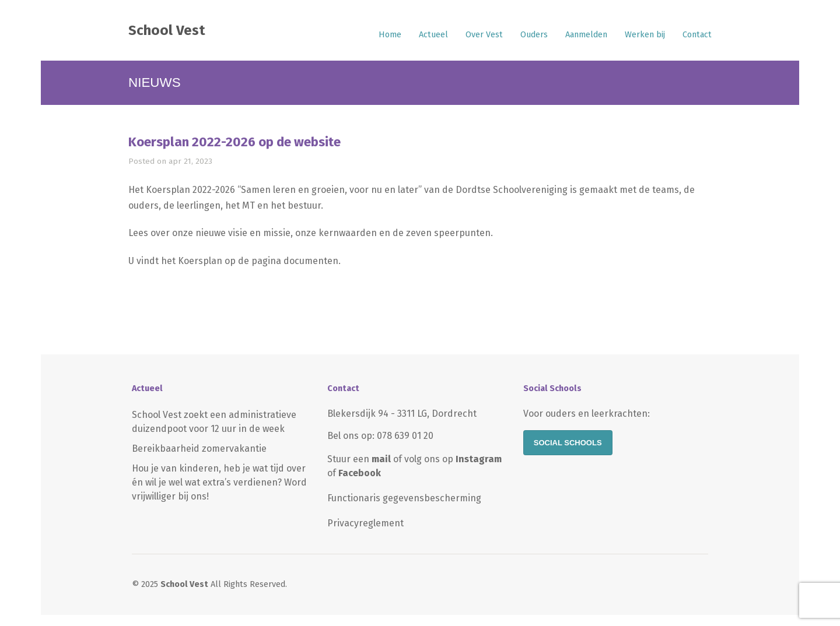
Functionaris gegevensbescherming (404, 498)
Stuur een (359, 459)
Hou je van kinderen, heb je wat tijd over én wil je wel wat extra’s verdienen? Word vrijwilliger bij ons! (219, 482)
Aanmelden (586, 35)
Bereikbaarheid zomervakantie (199, 449)
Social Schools (568, 443)
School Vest (167, 30)
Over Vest (484, 35)
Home (390, 35)
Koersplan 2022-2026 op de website (235, 142)
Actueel (433, 35)
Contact (697, 35)
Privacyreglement (365, 523)
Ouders (534, 35)
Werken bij (645, 35)
